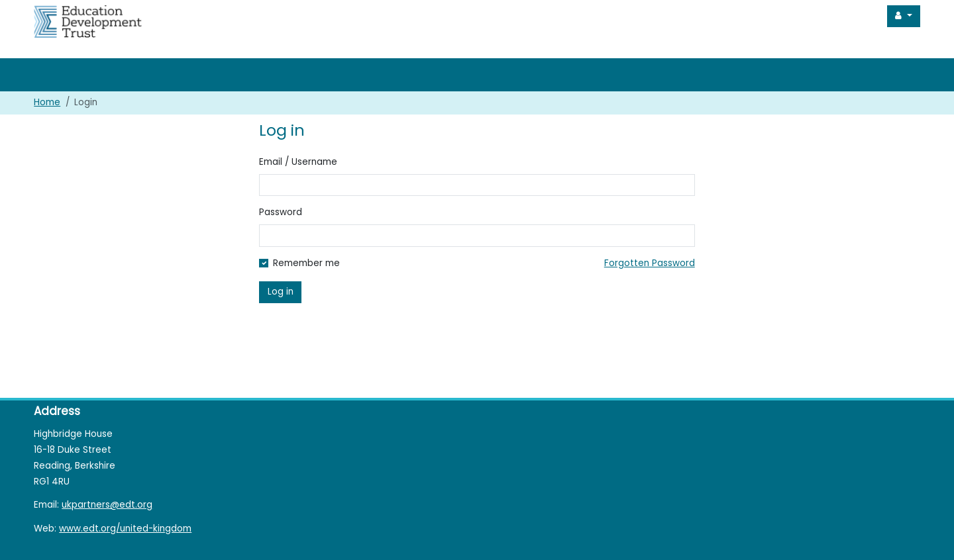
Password (281, 212)
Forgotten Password (650, 263)
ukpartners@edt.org (107, 505)
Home (47, 102)
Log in (281, 292)
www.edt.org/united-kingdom (125, 529)
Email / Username (298, 162)
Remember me (306, 263)
